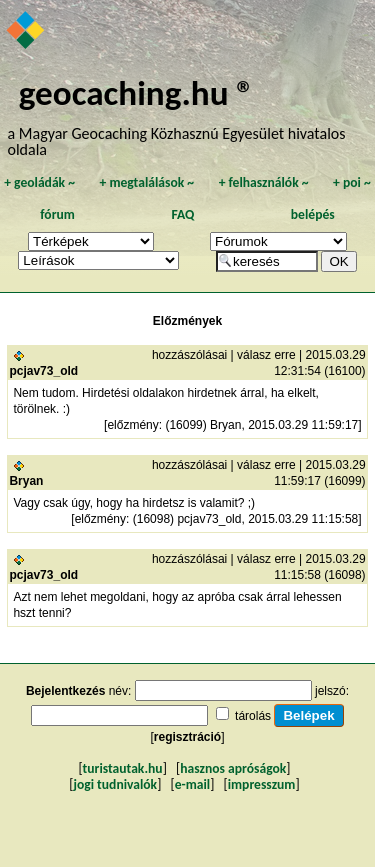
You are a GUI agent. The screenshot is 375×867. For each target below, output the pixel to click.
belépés (313, 214)
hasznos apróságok (233, 768)
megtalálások (146, 182)
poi (352, 182)
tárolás (253, 716)
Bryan (26, 481)
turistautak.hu (123, 768)
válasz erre (266, 355)
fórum (57, 214)
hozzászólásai (189, 355)
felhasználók (264, 182)
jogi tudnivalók (115, 784)
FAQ (182, 214)
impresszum (262, 784)
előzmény (132, 425)
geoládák (39, 182)
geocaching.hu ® (137, 92)
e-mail (192, 784)
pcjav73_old (43, 371)
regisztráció (187, 737)
